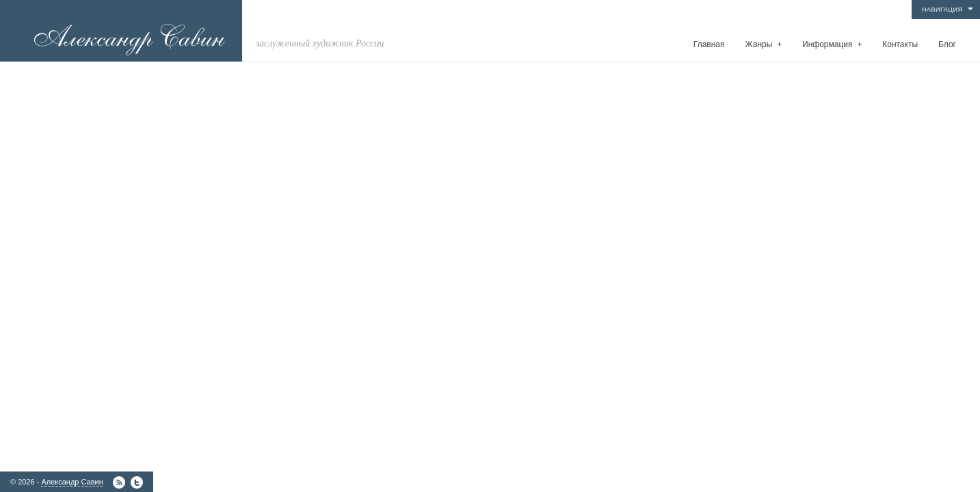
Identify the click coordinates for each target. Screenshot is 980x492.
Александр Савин (72, 482)
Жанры (764, 44)
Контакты (900, 44)
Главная (709, 44)
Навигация (942, 10)
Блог (947, 44)
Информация (832, 44)
